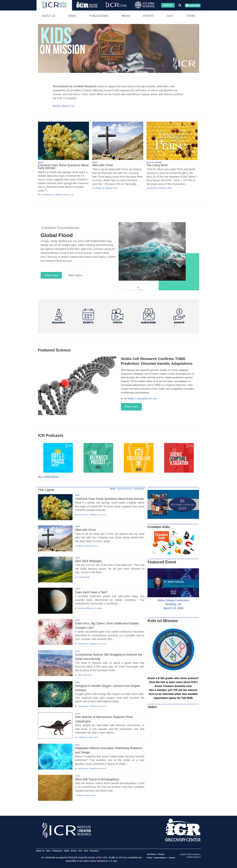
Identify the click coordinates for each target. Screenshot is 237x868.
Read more (131, 407)
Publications (99, 16)
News (72, 16)
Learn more (51, 275)
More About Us (64, 106)
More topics (75, 275)
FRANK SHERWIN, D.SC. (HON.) (90, 608)
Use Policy (151, 854)
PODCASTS (139, 489)
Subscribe (193, 6)
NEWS (41, 162)
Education (94, 851)
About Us (49, 16)
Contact (172, 858)
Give (170, 16)
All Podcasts (48, 477)
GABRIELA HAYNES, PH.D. (88, 737)
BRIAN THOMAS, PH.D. (87, 795)
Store (191, 16)
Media (126, 16)
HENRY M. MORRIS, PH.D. (88, 546)
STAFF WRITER (84, 577)
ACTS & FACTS (124, 489)
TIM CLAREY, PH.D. (85, 675)
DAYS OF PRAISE (154, 162)
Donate (168, 5)
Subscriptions (160, 858)
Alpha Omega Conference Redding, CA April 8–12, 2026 (173, 604)
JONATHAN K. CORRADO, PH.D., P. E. (92, 515)
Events (148, 16)
